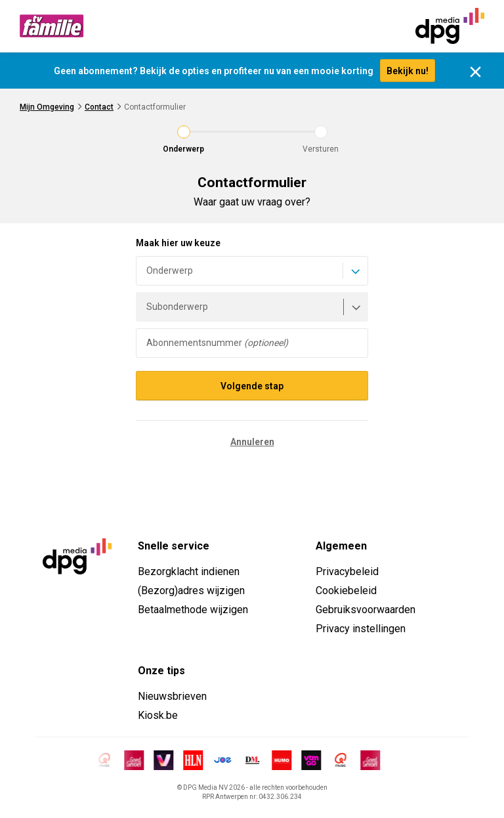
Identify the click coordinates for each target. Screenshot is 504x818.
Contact (99, 107)
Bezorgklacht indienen (189, 571)
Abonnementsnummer (217, 343)
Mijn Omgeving (47, 107)
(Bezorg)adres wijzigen (191, 591)
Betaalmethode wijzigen (193, 610)
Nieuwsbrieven (172, 696)
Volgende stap (252, 386)
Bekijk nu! (408, 71)
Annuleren (252, 442)
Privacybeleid (347, 571)
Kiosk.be (158, 715)
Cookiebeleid (346, 591)
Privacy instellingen (361, 629)
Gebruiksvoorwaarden (366, 610)
